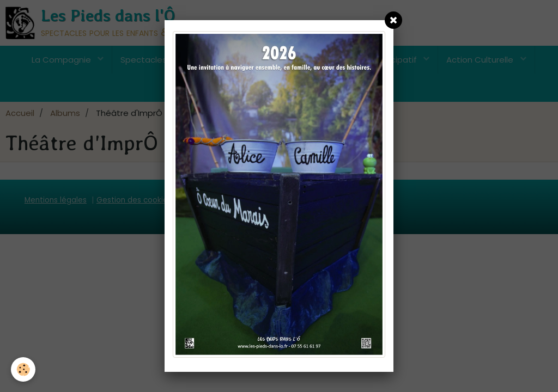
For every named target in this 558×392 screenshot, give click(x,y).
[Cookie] (23, 369)
